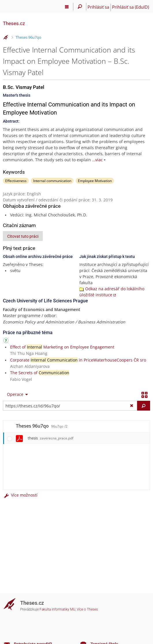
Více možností (20, 495)
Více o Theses (87, 609)
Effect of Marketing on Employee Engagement (62, 347)
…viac (97, 160)
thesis (51, 438)
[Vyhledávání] (80, 7)
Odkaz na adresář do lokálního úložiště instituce (112, 292)
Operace (15, 394)
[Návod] (7, 341)
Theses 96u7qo (28, 37)
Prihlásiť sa (98, 7)
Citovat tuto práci (23, 236)
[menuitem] (16, 394)
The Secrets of (40, 373)
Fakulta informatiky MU (57, 609)
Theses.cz (14, 23)
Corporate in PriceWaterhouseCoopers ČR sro (78, 360)
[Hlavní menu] (67, 7)
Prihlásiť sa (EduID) (130, 7)
